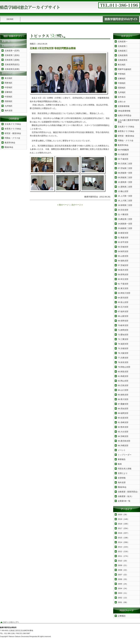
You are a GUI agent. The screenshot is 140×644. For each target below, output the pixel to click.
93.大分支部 (123, 432)
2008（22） (123, 570)
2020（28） (123, 515)
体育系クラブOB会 (13, 129)
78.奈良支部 (123, 362)
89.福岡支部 (123, 413)
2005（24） (123, 584)
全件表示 (122, 97)
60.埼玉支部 (123, 279)
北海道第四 (123, 55)
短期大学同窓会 (125, 115)
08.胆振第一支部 (125, 173)
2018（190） (124, 524)
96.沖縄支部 (123, 446)
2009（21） (123, 565)
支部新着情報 (124, 106)
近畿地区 (8, 92)
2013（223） (124, 547)
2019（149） (124, 519)
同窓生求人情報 (125, 469)
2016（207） (124, 533)
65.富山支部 (123, 302)
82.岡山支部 (123, 381)
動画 (120, 464)
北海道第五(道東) (12, 69)
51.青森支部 (123, 238)
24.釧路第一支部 (125, 224)
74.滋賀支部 (123, 344)
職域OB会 (9, 147)
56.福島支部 (123, 261)
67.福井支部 (123, 311)
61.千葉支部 (123, 284)
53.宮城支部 (123, 247)
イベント (122, 450)
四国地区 (8, 101)
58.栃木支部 (123, 270)
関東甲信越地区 (125, 69)
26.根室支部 (123, 233)
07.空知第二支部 (125, 168)
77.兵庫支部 (123, 358)
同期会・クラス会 (12, 138)
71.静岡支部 (123, 330)
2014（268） (124, 542)
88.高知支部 (123, 409)
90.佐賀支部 (123, 418)
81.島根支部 (123, 376)
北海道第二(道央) (12, 55)
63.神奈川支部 (124, 293)
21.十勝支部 (123, 214)
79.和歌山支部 (124, 367)
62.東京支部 (123, 288)
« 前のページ (63, 205)
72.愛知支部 (123, 335)
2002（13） (123, 598)
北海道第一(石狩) (12, 51)
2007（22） (123, 575)
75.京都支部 (123, 348)
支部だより (123, 473)
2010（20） (123, 561)
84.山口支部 (123, 390)
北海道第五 (123, 60)
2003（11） (123, 593)
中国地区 (8, 97)
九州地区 (8, 106)
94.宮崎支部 (123, 436)
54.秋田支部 (123, 251)
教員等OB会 (10, 143)
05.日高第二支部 (125, 164)
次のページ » (77, 205)
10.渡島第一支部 (125, 182)
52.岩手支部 (123, 242)
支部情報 (122, 478)
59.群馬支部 (123, 275)
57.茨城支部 (123, 265)
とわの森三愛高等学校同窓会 (128, 121)
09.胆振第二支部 (125, 177)
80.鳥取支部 (123, 372)
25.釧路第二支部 (125, 228)
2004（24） (123, 588)
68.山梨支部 (123, 316)
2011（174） (124, 556)
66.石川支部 (123, 307)
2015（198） (124, 538)
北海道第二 (123, 46)
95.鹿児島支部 (124, 441)
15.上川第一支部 (125, 196)
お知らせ (122, 102)
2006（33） (123, 579)
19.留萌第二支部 (125, 205)
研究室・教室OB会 (13, 133)
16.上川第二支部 (125, 201)
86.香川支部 (123, 399)
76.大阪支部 (123, 353)
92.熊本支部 (123, 427)
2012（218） (124, 551)
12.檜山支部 (123, 191)
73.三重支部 (123, 339)
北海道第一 (123, 42)
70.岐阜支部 (123, 325)
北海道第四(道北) (12, 64)
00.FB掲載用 (123, 150)
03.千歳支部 (123, 159)
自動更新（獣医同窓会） (128, 492)
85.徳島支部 (123, 395)
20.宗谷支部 (123, 210)
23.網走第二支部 (125, 219)
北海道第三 (123, 51)
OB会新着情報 (124, 111)
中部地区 (8, 87)
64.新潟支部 (123, 298)
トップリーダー (125, 455)
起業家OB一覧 (124, 501)
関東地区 (8, 83)
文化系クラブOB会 (13, 124)
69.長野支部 (123, 321)
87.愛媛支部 (123, 404)
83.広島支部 (123, 385)
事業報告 (122, 459)
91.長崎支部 (123, 422)
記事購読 (122, 616)
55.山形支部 (123, 256)
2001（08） (123, 602)
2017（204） (124, 528)
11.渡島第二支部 (125, 187)
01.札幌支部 (123, 154)
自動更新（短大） (126, 496)
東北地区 (8, 78)
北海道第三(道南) (12, 60)
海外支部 (8, 111)
